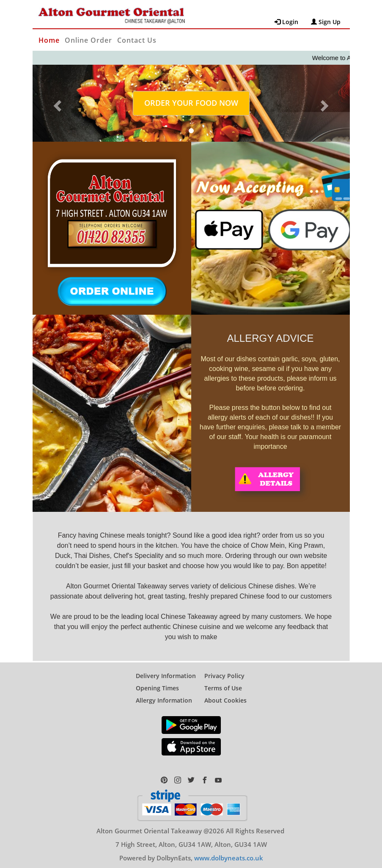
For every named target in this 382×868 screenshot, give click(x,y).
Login (286, 22)
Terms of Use (223, 681)
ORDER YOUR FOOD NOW (191, 103)
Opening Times (157, 681)
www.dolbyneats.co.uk (229, 851)
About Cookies (225, 693)
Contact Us (137, 40)
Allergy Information (164, 693)
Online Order (88, 40)
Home (49, 40)
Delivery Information (166, 669)
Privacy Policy (224, 669)
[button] (56, 103)
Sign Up (326, 22)
